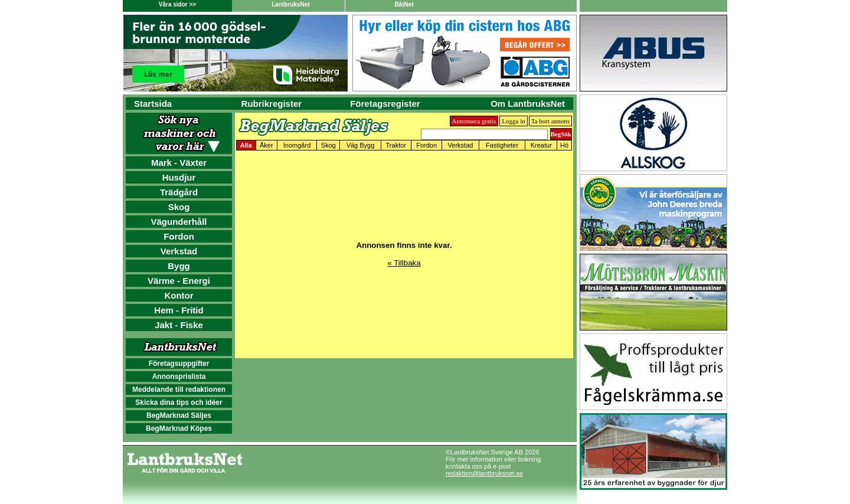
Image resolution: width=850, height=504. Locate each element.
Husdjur (179, 177)
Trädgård (179, 192)
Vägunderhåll (179, 222)
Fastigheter (502, 145)
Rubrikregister (272, 104)
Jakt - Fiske (179, 325)
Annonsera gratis (474, 121)
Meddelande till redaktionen (179, 390)
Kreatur (541, 145)
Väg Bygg (361, 145)
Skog (179, 207)
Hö (564, 145)
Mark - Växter (179, 163)
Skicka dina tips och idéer (179, 402)
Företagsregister (385, 104)
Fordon (179, 236)
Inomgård (297, 145)
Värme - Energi (179, 281)
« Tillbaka (404, 263)
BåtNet (404, 4)
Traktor (396, 145)
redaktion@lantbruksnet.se (484, 473)
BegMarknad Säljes (179, 415)
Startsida (153, 104)
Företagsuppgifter (179, 364)
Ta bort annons (550, 121)
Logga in (513, 121)
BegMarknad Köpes (179, 428)
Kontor (179, 295)
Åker (267, 145)
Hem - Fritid (179, 310)
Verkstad (179, 251)
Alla (246, 145)
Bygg (179, 266)
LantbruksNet (290, 4)
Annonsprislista (179, 377)
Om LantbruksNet (528, 104)
